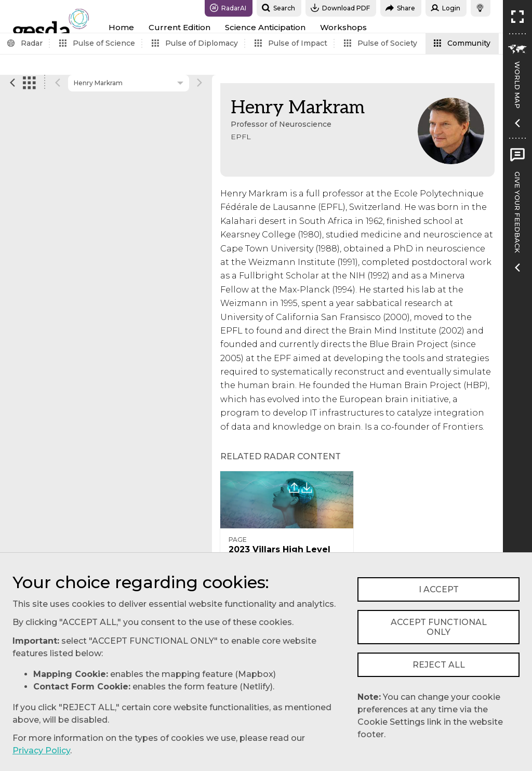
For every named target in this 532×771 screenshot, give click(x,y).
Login (445, 8)
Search (278, 8)
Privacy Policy (41, 750)
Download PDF (340, 8)
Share (400, 8)
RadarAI (228, 8)
